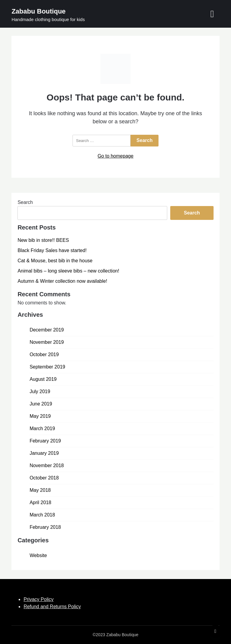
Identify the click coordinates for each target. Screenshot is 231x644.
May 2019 (40, 416)
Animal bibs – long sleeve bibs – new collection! (68, 271)
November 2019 (47, 342)
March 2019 (42, 428)
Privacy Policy (38, 599)
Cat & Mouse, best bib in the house (55, 261)
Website (38, 555)
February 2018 (45, 527)
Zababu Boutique (38, 11)
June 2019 (41, 404)
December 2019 (47, 330)
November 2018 (47, 465)
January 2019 (44, 453)
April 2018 (40, 502)
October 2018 (44, 478)
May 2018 (40, 490)
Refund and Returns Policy (52, 607)
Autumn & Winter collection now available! (62, 281)
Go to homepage (115, 156)
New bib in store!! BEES (43, 240)
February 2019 (45, 441)
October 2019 (44, 354)
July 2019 (40, 391)
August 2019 (43, 379)
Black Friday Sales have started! (52, 250)
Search (25, 202)
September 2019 (47, 367)
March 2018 (42, 515)
